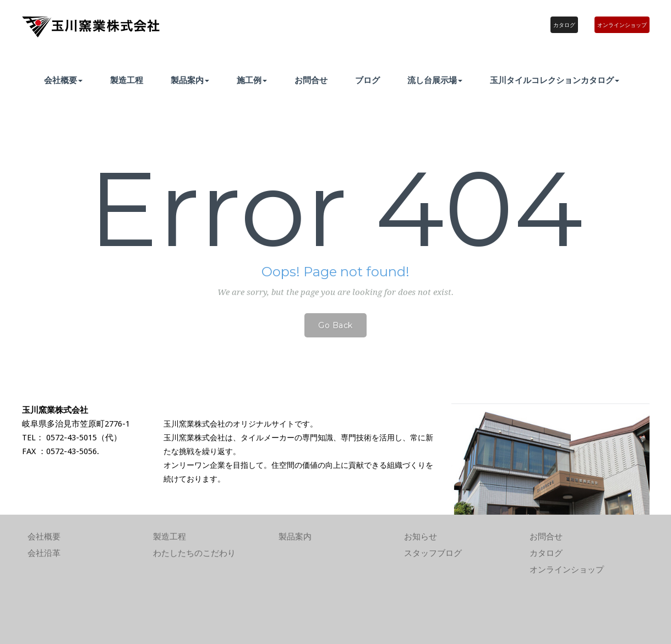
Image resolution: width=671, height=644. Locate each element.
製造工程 (127, 80)
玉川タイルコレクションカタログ (555, 80)
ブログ (367, 80)
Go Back (335, 325)
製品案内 (190, 80)
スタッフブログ (433, 553)
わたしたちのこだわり (194, 553)
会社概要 (63, 80)
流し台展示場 (435, 80)
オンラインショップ (622, 25)
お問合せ (311, 80)
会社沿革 (44, 553)
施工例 (252, 80)
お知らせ (421, 537)
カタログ (564, 25)
